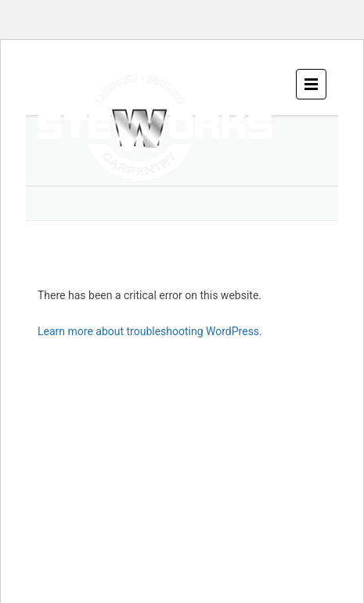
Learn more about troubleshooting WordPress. (150, 331)
